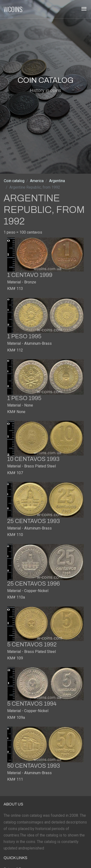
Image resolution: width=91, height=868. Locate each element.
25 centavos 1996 (34, 584)
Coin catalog (14, 181)
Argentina (57, 181)
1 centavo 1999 (30, 275)
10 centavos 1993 (33, 459)
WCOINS (13, 9)
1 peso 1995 (24, 336)
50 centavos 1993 (34, 766)
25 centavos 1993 (34, 521)
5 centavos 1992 (32, 645)
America (37, 181)
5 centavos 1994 (32, 704)
